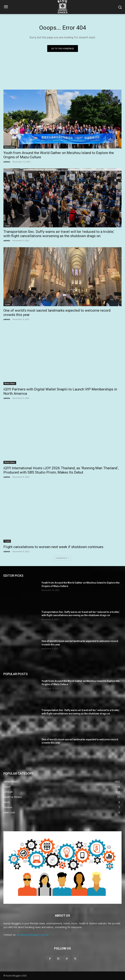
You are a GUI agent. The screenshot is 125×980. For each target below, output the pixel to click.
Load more (63, 558)
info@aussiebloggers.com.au (33, 935)
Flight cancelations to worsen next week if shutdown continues (53, 547)
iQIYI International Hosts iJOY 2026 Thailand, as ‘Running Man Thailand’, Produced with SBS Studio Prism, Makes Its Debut (61, 470)
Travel (7, 226)
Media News (10, 147)
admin (7, 162)
